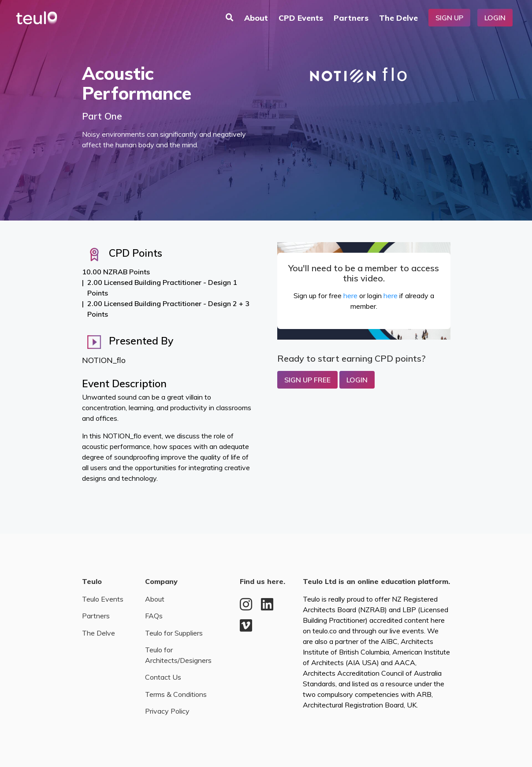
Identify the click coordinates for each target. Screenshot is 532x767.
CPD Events (301, 18)
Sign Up (449, 18)
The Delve (398, 18)
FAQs (154, 616)
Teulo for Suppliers (174, 633)
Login (495, 18)
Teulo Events (103, 599)
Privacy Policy (167, 711)
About (256, 18)
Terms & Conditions (176, 694)
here (350, 296)
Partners (351, 18)
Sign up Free (307, 380)
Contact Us (163, 677)
